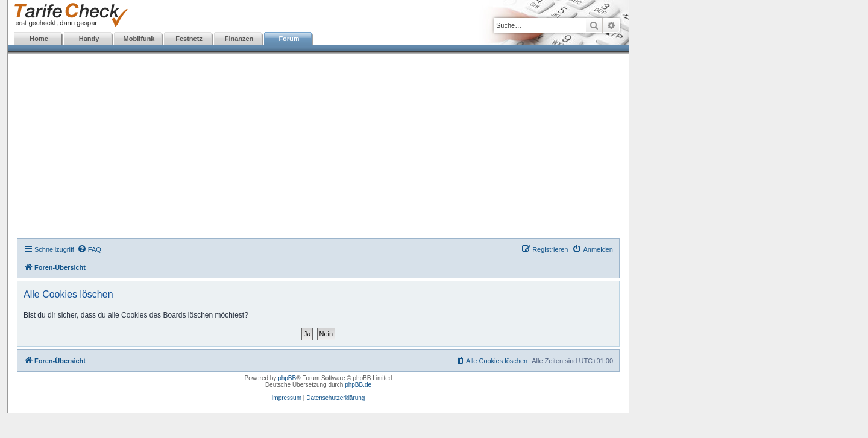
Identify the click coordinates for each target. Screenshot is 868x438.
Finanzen (239, 39)
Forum (289, 39)
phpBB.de (358, 385)
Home (39, 39)
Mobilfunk (139, 39)
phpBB (287, 378)
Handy (89, 39)
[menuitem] (89, 249)
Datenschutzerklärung (335, 398)
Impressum (287, 398)
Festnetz (189, 39)
